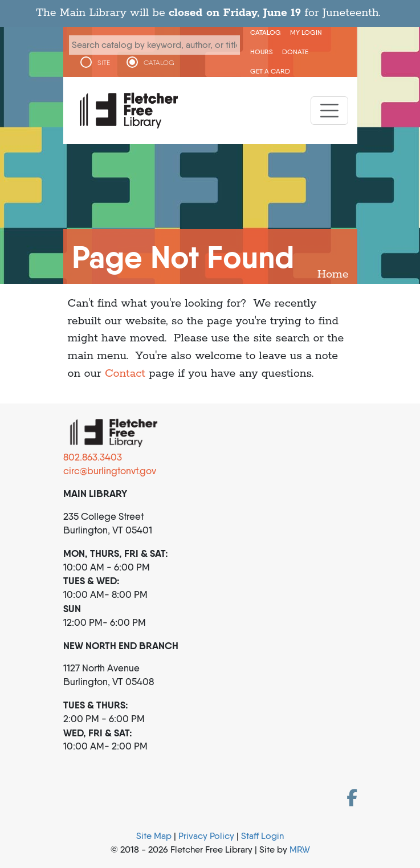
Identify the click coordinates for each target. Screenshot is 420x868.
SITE (104, 63)
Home (333, 274)
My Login (306, 32)
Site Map (154, 836)
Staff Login (262, 836)
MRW (300, 849)
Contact (125, 374)
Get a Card (270, 71)
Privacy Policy (206, 836)
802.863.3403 (93, 457)
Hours (262, 52)
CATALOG (159, 63)
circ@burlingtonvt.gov (110, 471)
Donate (295, 52)
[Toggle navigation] (329, 111)
